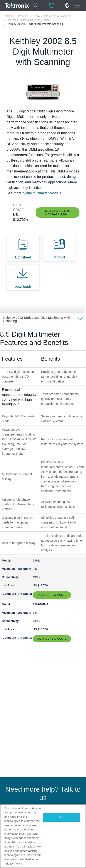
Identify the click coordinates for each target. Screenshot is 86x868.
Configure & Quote (52, 595)
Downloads (23, 287)
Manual (59, 257)
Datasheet (23, 257)
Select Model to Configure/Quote (58, 212)
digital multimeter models (42, 193)
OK (62, 817)
